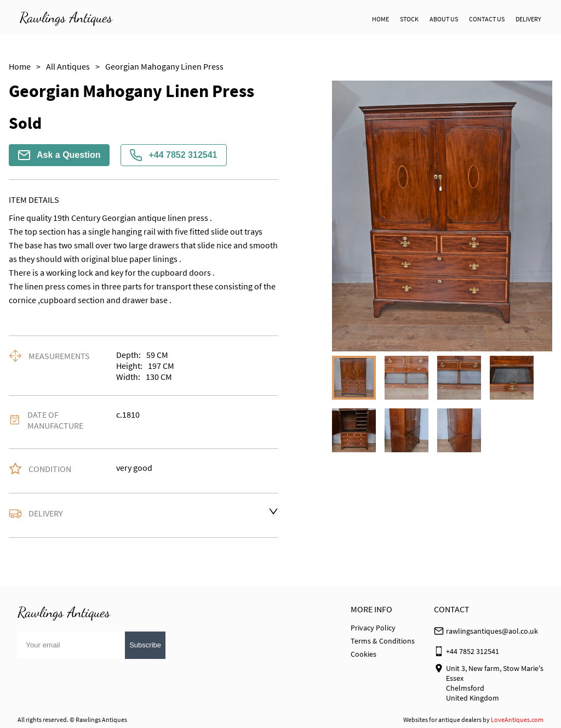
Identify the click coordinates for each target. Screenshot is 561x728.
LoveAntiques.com (517, 720)
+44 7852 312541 (173, 155)
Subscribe (145, 645)
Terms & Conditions (383, 641)
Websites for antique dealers (442, 720)
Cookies (363, 654)
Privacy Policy (373, 628)
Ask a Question (59, 155)
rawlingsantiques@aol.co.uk (492, 631)
